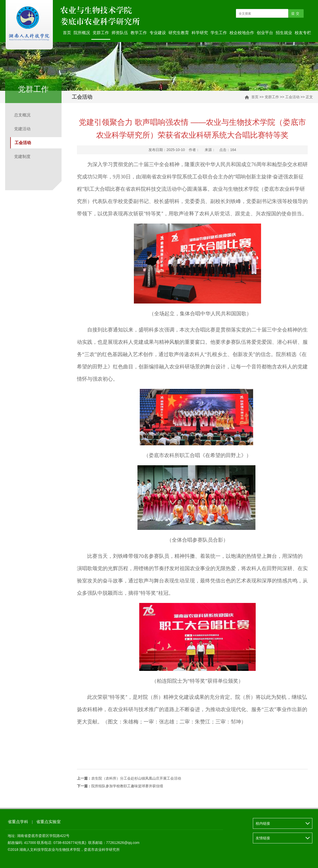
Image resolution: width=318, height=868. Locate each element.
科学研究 (200, 33)
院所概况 (82, 33)
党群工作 (101, 33)
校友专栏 (303, 33)
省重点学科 (18, 822)
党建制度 (22, 157)
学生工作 (219, 33)
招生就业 (284, 33)
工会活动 (292, 97)
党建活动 (22, 129)
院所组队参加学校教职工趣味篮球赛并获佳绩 (120, 786)
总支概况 (22, 115)
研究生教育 (179, 33)
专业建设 (158, 33)
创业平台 (265, 33)
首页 (67, 33)
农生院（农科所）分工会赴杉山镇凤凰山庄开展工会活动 (129, 778)
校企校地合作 (242, 33)
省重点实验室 (48, 822)
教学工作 (139, 33)
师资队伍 (120, 33)
